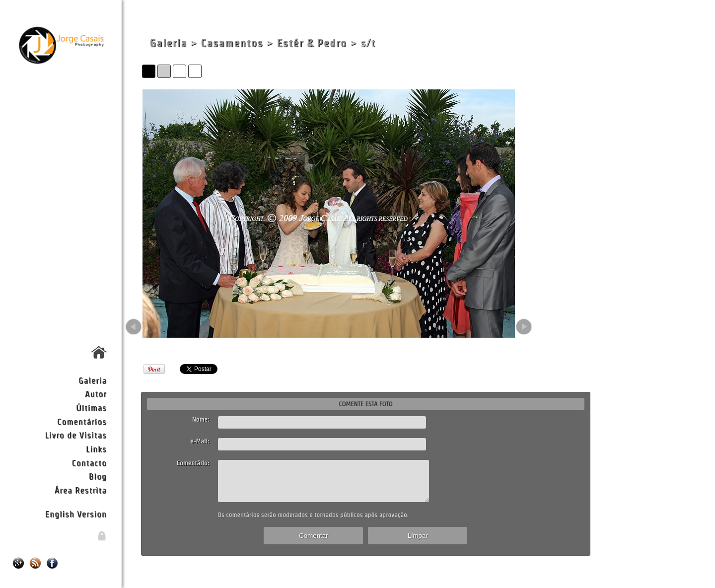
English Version (76, 514)
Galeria (93, 380)
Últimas (91, 407)
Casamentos (232, 43)
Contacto (89, 463)
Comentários (82, 421)
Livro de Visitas (75, 435)
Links (96, 449)
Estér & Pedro (312, 43)
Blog (98, 476)
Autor (96, 394)
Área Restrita (81, 490)
